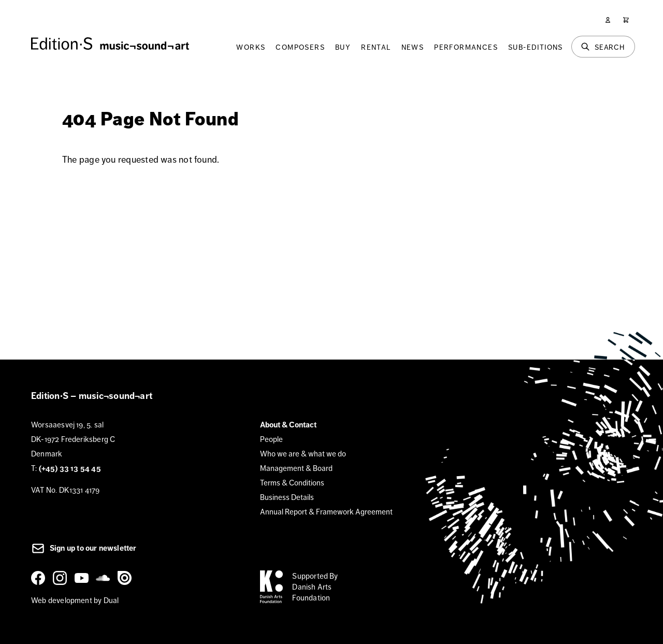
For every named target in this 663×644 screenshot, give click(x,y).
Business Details (287, 497)
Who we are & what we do (303, 454)
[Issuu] (126, 578)
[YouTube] (83, 578)
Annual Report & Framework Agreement (326, 512)
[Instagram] (62, 578)
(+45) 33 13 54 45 (70, 468)
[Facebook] (40, 578)
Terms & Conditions (292, 483)
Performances (466, 47)
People (271, 439)
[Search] (603, 47)
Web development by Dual (75, 600)
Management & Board (296, 468)
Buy (343, 47)
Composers (300, 47)
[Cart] (626, 20)
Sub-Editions (536, 47)
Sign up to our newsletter (84, 548)
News (413, 47)
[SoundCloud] (105, 578)
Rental (376, 47)
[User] (608, 20)
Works (251, 47)
